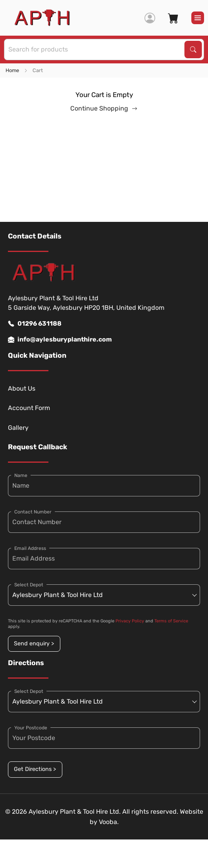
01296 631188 (35, 324)
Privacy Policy (130, 621)
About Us (22, 388)
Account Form (29, 408)
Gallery (18, 428)
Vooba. (109, 822)
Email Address (30, 548)
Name (21, 475)
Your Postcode (31, 728)
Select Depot (29, 585)
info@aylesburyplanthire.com (60, 340)
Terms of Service (171, 621)
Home (12, 70)
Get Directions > (35, 769)
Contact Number (33, 512)
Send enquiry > (34, 644)
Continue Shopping (104, 109)
